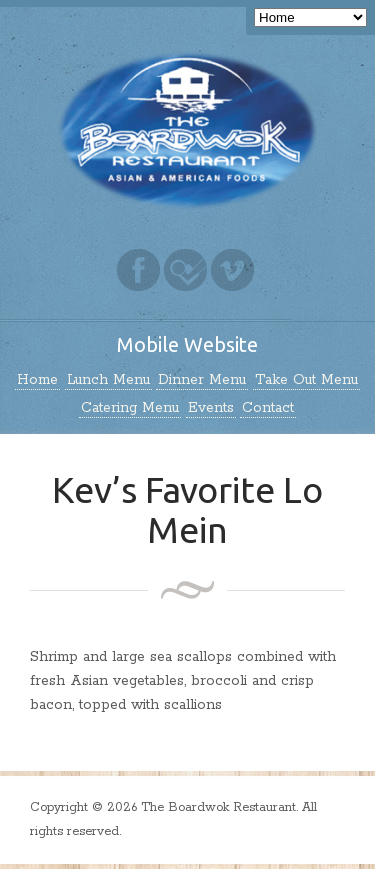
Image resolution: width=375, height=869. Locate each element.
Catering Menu (130, 408)
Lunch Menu (108, 380)
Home (37, 380)
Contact (268, 408)
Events (211, 408)
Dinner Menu (202, 380)
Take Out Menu (306, 380)
